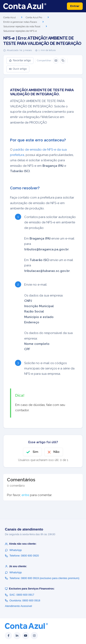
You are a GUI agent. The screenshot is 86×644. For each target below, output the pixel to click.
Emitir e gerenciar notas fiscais (20, 22)
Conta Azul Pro (34, 17)
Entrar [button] (75, 6)
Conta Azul (9, 17)
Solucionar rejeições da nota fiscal (22, 26)
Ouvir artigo (18, 69)
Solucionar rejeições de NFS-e (20, 31)
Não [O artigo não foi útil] (56, 452)
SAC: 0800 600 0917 (20, 595)
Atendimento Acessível (18, 606)
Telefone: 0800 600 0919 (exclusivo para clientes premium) (42, 578)
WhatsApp (13, 550)
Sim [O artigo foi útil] (35, 452)
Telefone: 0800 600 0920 (22, 556)
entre (25, 495)
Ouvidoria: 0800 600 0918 (23, 600)
